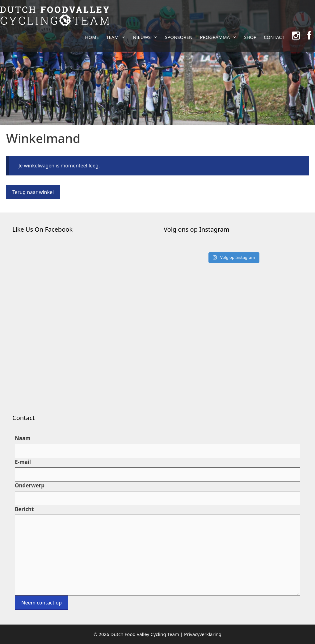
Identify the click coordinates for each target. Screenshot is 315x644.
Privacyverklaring (203, 634)
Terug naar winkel (33, 192)
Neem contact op (42, 603)
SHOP (250, 37)
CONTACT (274, 37)
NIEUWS (147, 37)
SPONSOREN (179, 37)
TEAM (118, 37)
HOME (92, 37)
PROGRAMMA (220, 37)
